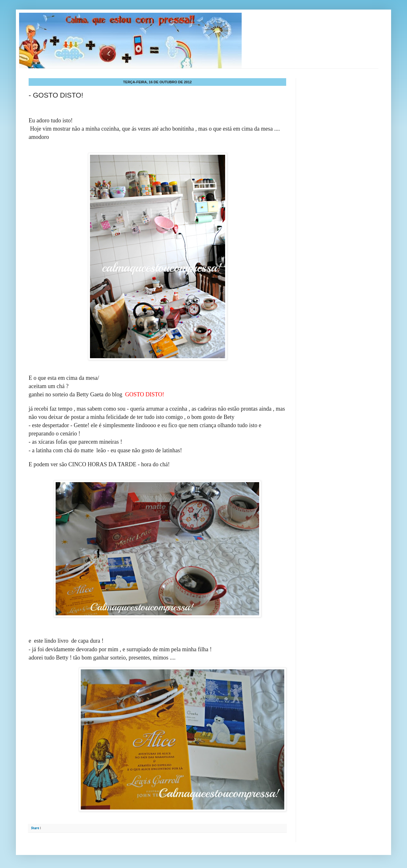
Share (35, 828)
